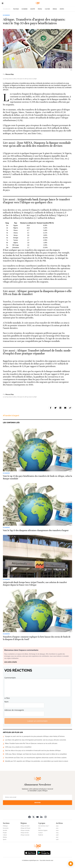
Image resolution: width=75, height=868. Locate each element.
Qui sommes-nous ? (44, 826)
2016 (57, 839)
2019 (57, 833)
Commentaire (10, 678)
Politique (16, 9)
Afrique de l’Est (25, 833)
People (40, 9)
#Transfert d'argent (11, 416)
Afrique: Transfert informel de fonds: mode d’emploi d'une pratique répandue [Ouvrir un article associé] (37, 352)
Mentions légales (43, 830)
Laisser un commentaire (37, 721)
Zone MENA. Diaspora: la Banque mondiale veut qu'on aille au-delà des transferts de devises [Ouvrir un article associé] (37, 144)
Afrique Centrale (25, 830)
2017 (57, 837)
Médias (55, 9)
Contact (40, 833)
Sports (62, 9)
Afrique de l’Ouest (25, 828)
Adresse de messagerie (14, 710)
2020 (57, 830)
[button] (71, 864)
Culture (47, 9)
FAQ (39, 828)
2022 (57, 826)
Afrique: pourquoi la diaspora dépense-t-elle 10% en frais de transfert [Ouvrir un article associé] (37, 293)
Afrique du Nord (25, 826)
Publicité (41, 835)
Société (33, 9)
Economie (25, 9)
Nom (6, 702)
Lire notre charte (11, 662)
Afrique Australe (25, 835)
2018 (57, 835)
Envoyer (37, 803)
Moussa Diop (10, 74)
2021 (57, 828)
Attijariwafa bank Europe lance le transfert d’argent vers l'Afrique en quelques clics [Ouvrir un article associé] (36, 201)
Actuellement (7, 9)
